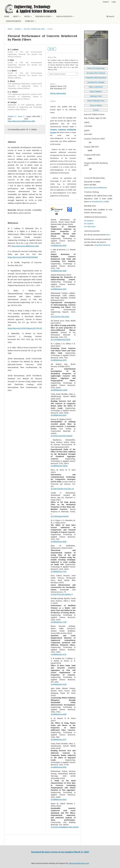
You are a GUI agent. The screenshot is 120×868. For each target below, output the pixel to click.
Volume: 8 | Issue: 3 (16, 116)
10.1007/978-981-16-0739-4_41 (62, 489)
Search (110, 16)
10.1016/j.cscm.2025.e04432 (62, 436)
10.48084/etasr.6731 (59, 654)
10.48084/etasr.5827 (59, 289)
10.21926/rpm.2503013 (60, 516)
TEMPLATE (30, 21)
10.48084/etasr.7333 (59, 571)
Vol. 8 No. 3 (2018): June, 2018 (34, 29)
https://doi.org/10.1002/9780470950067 (23, 257)
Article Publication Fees (96, 101)
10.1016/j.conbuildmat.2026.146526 (65, 827)
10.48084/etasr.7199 (59, 622)
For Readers (89, 221)
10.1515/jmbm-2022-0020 (61, 339)
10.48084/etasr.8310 (59, 245)
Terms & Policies (96, 105)
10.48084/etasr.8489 (59, 714)
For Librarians (90, 227)
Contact (96, 110)
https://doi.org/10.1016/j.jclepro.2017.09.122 (25, 328)
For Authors (89, 224)
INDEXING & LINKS (43, 16)
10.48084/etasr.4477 (59, 739)
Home (10, 29)
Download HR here (102, 245)
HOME (7, 16)
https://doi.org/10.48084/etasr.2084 (21, 121)
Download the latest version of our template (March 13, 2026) (60, 852)
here (108, 235)
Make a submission (96, 87)
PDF (53, 49)
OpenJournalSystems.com (79, 863)
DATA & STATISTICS (64, 16)
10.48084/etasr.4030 (59, 541)
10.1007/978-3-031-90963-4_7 (62, 594)
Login (114, 2)
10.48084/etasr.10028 (59, 466)
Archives (18, 29)
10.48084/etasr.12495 (59, 390)
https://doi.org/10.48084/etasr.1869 (25, 246)
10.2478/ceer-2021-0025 (60, 317)
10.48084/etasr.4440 (59, 271)
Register (106, 2)
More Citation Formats (58, 74)
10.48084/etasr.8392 (59, 767)
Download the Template (96, 82)
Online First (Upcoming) (96, 68)
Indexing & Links (96, 96)
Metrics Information (58, 93)
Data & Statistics (96, 92)
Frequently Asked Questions (96, 78)
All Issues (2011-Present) (96, 73)
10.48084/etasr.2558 (59, 684)
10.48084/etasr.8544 (59, 799)
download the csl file (100, 202)
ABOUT (16, 16)
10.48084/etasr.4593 (59, 360)
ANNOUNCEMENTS (14, 21)
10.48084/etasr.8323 (59, 415)
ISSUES (27, 16)
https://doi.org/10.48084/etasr (96, 188)
